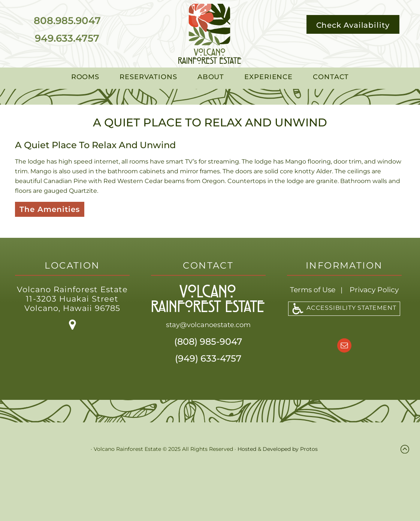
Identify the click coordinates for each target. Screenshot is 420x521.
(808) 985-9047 (208, 342)
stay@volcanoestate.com (208, 325)
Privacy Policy (374, 290)
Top (407, 449)
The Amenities (50, 209)
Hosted (247, 449)
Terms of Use (313, 290)
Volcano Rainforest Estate (210, 34)
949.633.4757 (67, 38)
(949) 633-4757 (208, 358)
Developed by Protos (290, 449)
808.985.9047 (67, 21)
